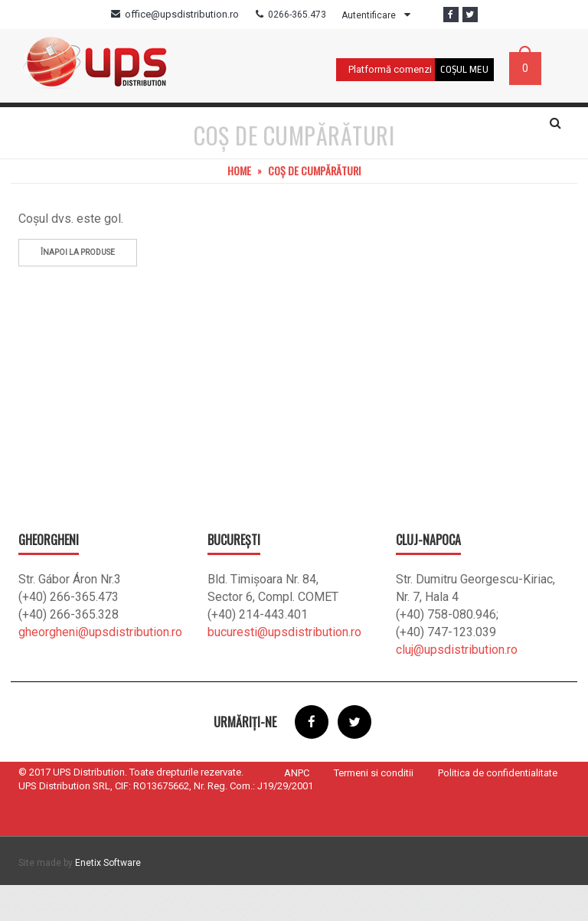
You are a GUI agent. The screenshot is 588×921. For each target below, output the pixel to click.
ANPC (297, 809)
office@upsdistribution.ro (182, 14)
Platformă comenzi (390, 69)
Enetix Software (108, 899)
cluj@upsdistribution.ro (457, 686)
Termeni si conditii (374, 809)
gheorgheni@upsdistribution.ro (100, 668)
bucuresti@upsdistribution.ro (284, 668)
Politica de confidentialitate (498, 809)
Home (239, 206)
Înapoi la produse (78, 288)
